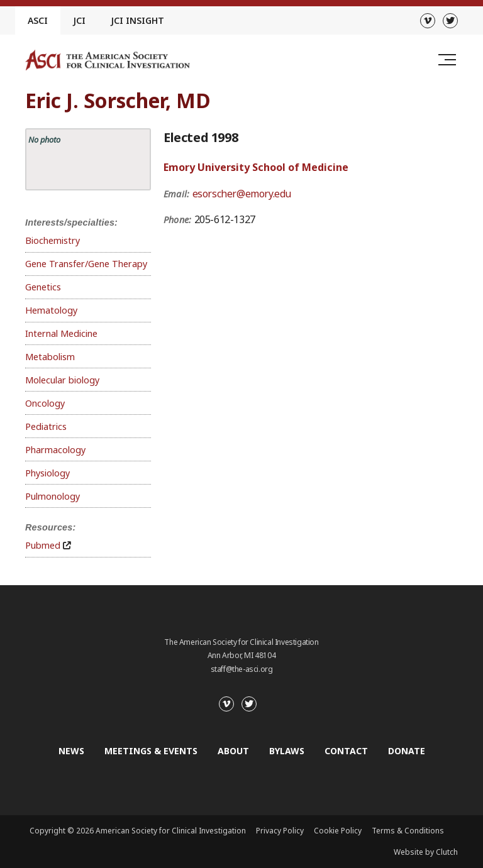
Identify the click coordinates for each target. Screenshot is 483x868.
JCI (79, 20)
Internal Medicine (61, 333)
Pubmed (43, 545)
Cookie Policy (338, 831)
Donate (407, 751)
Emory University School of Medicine (256, 167)
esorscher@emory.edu (242, 194)
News (71, 751)
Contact (346, 751)
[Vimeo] (428, 21)
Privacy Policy (280, 831)
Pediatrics (46, 426)
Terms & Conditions (408, 831)
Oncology (45, 403)
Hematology (51, 310)
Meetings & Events (151, 751)
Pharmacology (55, 450)
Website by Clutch (426, 852)
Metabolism (50, 357)
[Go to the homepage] (108, 60)
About (233, 751)
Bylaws (287, 751)
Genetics (43, 287)
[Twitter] (450, 21)
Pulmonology (53, 496)
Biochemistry (53, 240)
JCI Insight (137, 20)
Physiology (47, 473)
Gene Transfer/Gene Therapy (86, 264)
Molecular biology (62, 380)
